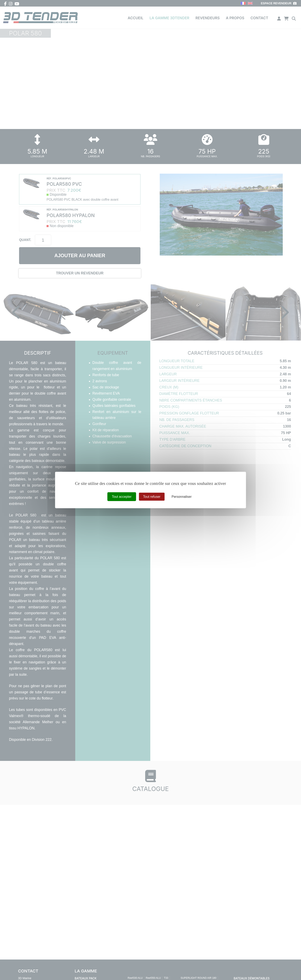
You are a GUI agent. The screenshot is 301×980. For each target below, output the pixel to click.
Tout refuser (152, 497)
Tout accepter (122, 497)
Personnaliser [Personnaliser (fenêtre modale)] (182, 497)
